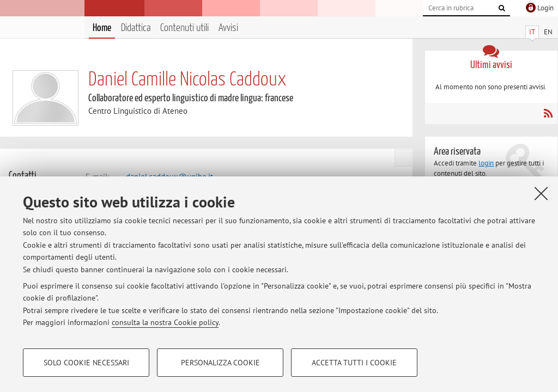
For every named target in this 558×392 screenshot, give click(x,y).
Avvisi (228, 28)
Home (102, 28)
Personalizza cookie (220, 363)
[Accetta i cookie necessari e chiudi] (541, 193)
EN (548, 32)
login (486, 163)
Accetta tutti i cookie (354, 363)
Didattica (136, 28)
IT (532, 32)
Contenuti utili (184, 28)
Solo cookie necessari (86, 363)
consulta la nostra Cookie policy (165, 322)
